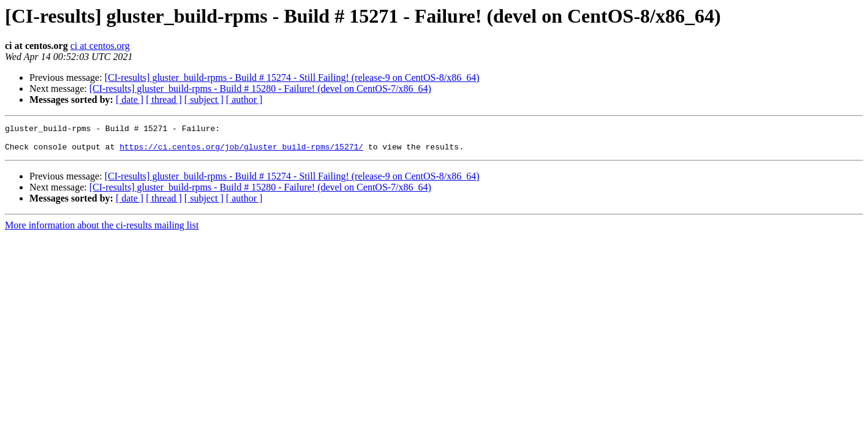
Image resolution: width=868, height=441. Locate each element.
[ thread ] (164, 100)
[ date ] (130, 100)
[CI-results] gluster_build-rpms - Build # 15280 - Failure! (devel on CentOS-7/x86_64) (260, 89)
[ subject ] (204, 100)
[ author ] (244, 100)
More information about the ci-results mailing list (102, 231)
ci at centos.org (100, 46)
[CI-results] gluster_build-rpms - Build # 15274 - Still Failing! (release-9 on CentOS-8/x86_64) (292, 77)
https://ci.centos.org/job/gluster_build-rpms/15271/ (241, 152)
